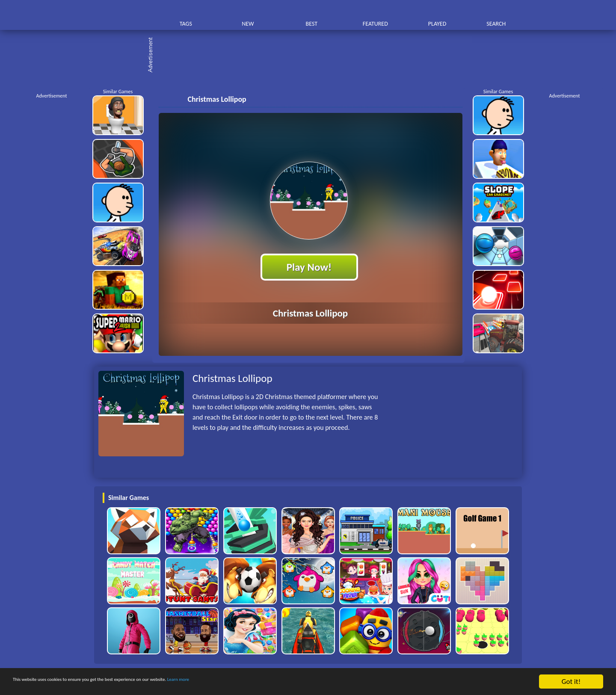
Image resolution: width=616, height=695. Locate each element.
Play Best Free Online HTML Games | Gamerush (123, 15)
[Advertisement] (312, 56)
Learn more (267, 682)
